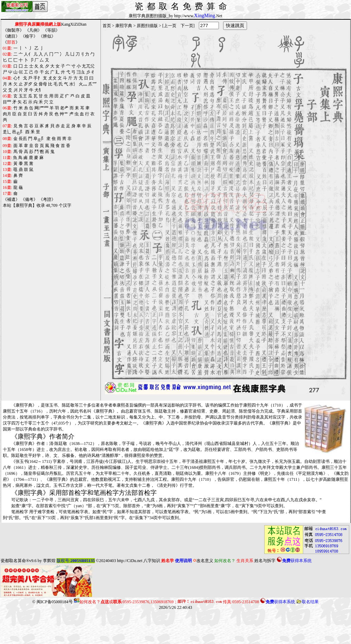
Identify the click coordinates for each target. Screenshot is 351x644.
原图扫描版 (147, 26)
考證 (47, 199)
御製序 (13, 30)
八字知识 (152, 561)
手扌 (38, 78)
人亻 (28, 54)
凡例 (33, 30)
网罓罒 (41, 108)
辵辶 (7, 132)
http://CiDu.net (130, 561)
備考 (29, 199)
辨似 (47, 36)
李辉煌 (49, 561)
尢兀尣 (88, 66)
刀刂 (80, 54)
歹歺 (28, 84)
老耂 (64, 108)
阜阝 (39, 139)
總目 (11, 36)
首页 (107, 26)
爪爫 (92, 84)
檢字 (29, 36)
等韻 (51, 30)
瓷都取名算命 (13, 561)
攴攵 (52, 78)
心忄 (18, 78)
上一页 (170, 26)
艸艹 (64, 114)
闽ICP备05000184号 (55, 602)
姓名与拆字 (265, 561)
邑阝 (18, 132)
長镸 (23, 139)
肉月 (7, 114)
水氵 (73, 84)
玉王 (23, 96)
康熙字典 (124, 26)
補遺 (11, 199)
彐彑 (81, 72)
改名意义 (203, 561)
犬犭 (39, 90)
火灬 (83, 84)
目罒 (7, 102)
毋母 (43, 84)
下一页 (187, 26)
